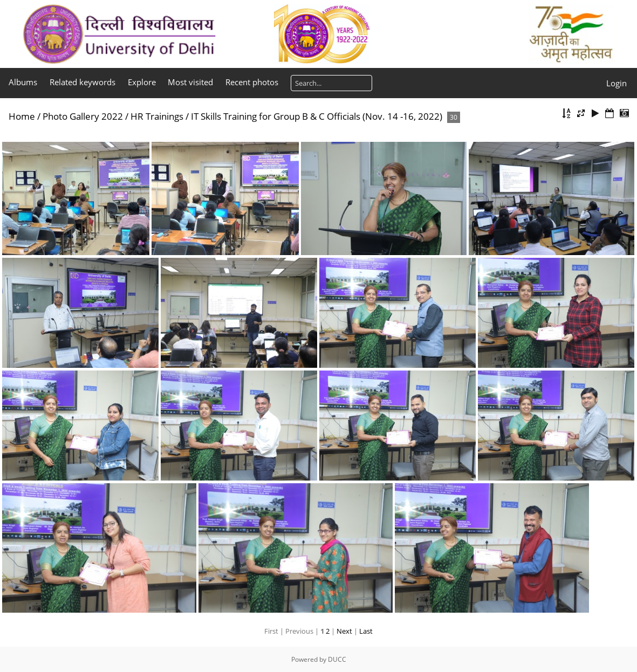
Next (344, 631)
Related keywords (83, 82)
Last (366, 631)
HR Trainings (157, 116)
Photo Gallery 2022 (83, 116)
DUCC (337, 659)
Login (617, 83)
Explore (142, 82)
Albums (23, 82)
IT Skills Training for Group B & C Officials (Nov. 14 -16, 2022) (317, 116)
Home (22, 116)
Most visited (190, 82)
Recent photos (252, 82)
